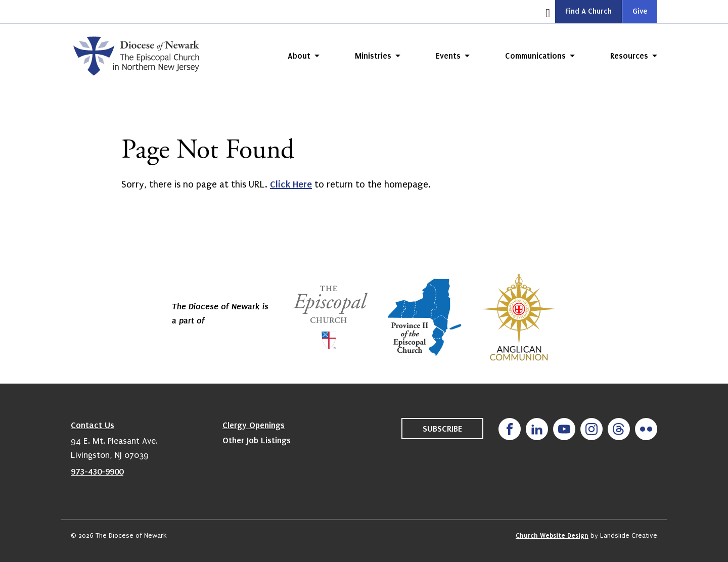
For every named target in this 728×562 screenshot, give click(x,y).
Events (448, 56)
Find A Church (588, 11)
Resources (629, 56)
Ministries (373, 56)
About (299, 56)
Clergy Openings (254, 425)
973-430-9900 (97, 472)
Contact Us (93, 425)
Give (640, 11)
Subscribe (442, 429)
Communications (535, 56)
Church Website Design (552, 535)
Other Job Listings (257, 440)
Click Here (291, 184)
